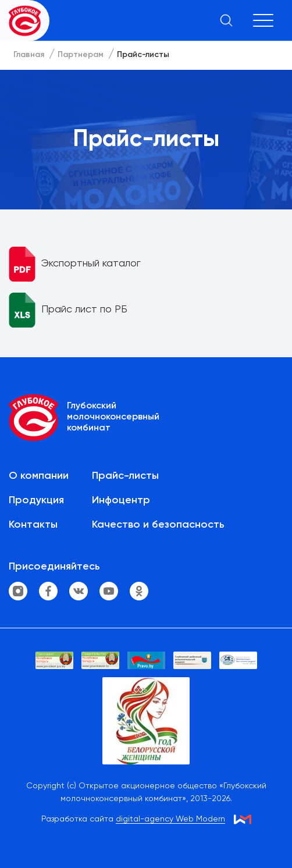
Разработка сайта (133, 819)
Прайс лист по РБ (84, 310)
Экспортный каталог (91, 264)
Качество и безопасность (158, 525)
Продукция (36, 500)
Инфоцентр (121, 500)
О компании (39, 476)
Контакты (33, 525)
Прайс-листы (125, 476)
